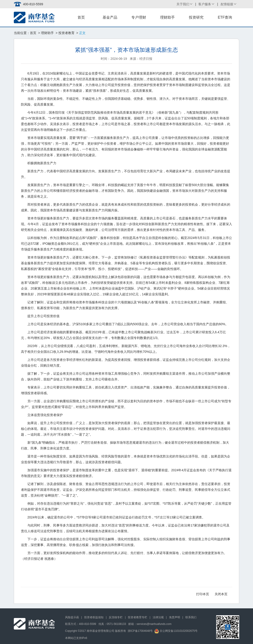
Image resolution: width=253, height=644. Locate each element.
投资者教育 (66, 33)
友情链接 (227, 4)
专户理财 (139, 17)
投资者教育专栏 (138, 617)
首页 (81, 17)
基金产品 (110, 17)
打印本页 (203, 594)
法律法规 (158, 617)
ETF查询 (225, 17)
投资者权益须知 (94, 617)
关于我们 (183, 4)
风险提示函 (72, 617)
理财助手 (167, 17)
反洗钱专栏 (116, 617)
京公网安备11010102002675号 (176, 631)
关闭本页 (221, 594)
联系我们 (191, 617)
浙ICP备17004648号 (140, 631)
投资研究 (196, 17)
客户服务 (205, 4)
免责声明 (175, 617)
